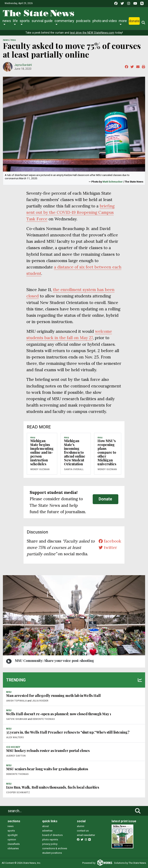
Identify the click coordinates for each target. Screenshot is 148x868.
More (123, 21)
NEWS (6, 40)
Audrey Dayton (16, 756)
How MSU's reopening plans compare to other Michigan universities (107, 452)
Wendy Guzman (40, 469)
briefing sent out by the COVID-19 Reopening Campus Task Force (70, 212)
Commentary (64, 21)
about (45, 826)
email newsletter (86, 835)
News (7, 21)
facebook (110, 541)
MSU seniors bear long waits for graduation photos (47, 769)
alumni (81, 826)
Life (15, 21)
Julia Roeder (40, 701)
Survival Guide (42, 21)
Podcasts (83, 21)
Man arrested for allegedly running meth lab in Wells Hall (53, 696)
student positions (52, 853)
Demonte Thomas (44, 719)
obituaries (13, 848)
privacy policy (50, 844)
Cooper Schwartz (18, 792)
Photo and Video (105, 21)
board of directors (52, 835)
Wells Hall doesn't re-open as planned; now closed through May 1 (59, 714)
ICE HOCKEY (13, 747)
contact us (83, 831)
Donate (134, 21)
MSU (13, 40)
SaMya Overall (74, 469)
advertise (47, 831)
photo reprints (50, 840)
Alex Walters (15, 737)
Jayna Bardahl (23, 65)
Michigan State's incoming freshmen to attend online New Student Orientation (75, 452)
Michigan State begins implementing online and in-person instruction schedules (42, 452)
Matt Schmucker (113, 182)
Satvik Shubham (17, 719)
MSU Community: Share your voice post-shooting (54, 661)
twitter (108, 547)
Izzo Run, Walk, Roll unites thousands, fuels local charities (53, 787)
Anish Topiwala (16, 701)
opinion (12, 840)
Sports (25, 21)
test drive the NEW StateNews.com (92, 33)
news (11, 826)
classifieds (14, 844)
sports (11, 831)
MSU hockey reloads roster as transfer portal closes (48, 751)
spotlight (13, 835)
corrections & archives (55, 848)
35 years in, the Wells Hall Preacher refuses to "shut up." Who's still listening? (68, 732)
